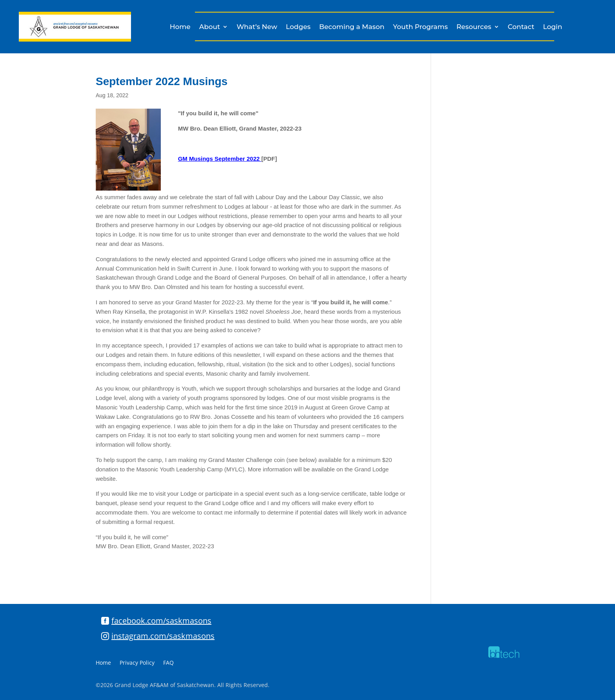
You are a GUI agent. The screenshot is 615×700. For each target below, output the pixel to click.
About (210, 27)
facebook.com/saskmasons (161, 621)
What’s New (257, 27)
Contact (521, 27)
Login (552, 27)
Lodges (298, 27)
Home (180, 27)
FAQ (168, 663)
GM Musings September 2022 (220, 159)
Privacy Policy (137, 663)
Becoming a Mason (352, 27)
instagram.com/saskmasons (163, 636)
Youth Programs (420, 27)
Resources (474, 27)
